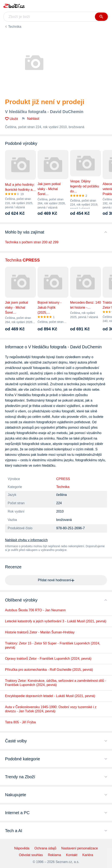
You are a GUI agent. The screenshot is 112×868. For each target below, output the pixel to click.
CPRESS (63, 479)
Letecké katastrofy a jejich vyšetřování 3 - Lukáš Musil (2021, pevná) (56, 621)
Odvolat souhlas (31, 855)
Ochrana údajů (45, 848)
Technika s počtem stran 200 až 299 (32, 242)
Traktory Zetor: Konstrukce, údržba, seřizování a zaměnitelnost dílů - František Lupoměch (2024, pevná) (56, 683)
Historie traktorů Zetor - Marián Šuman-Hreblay (40, 632)
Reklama (54, 855)
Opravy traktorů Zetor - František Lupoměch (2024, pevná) (48, 659)
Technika (15, 27)
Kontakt (72, 855)
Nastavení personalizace (80, 848)
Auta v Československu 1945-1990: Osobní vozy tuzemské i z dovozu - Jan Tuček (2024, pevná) (51, 709)
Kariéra (88, 855)
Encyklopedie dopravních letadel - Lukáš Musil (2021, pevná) (50, 696)
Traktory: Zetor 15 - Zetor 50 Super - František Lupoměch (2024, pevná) (53, 645)
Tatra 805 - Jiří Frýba (20, 722)
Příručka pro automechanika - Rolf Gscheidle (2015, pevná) (49, 670)
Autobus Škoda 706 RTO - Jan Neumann (35, 610)
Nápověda (22, 848)
